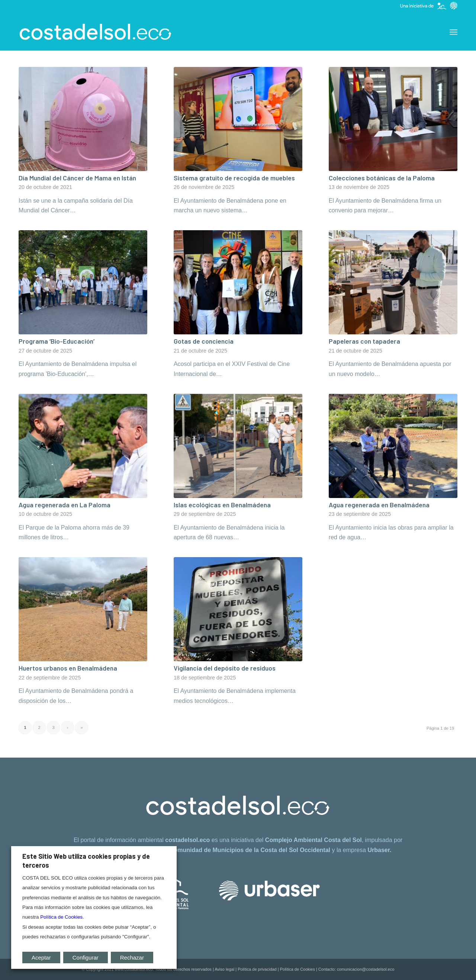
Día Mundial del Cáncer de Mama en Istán (77, 178)
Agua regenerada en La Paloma (65, 505)
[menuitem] (454, 32)
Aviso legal (224, 969)
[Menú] (454, 32)
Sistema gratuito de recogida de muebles (234, 178)
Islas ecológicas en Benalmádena (222, 505)
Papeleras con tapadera (364, 341)
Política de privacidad (257, 969)
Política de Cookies (297, 969)
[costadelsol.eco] (96, 32)
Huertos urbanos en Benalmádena (68, 668)
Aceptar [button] (41, 957)
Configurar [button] (86, 957)
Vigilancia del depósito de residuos (225, 668)
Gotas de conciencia (204, 341)
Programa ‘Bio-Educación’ (57, 341)
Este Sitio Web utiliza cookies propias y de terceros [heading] (86, 861)
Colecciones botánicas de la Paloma (382, 178)
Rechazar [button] (132, 957)
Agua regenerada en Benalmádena (379, 505)
